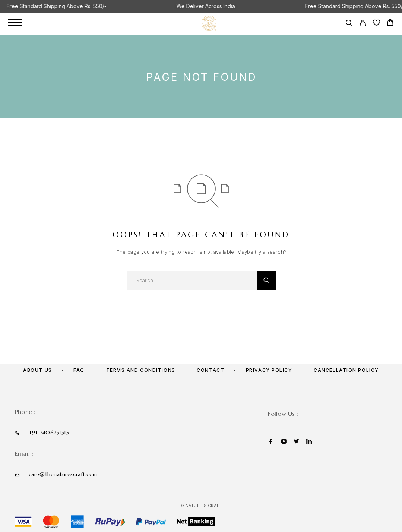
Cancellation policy (346, 370)
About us (37, 370)
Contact (211, 370)
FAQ (79, 370)
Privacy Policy (269, 370)
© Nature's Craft (201, 506)
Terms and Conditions (141, 370)
